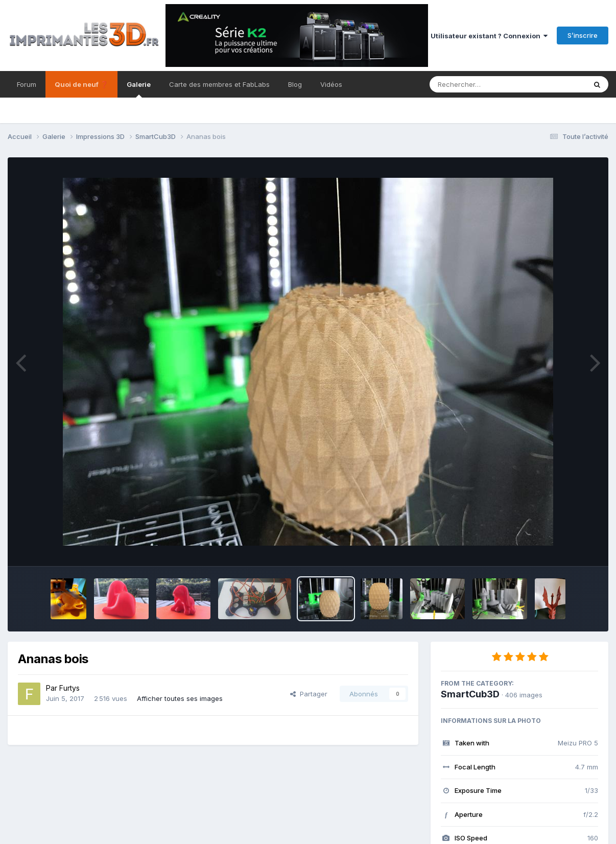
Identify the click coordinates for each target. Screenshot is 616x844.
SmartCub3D (470, 694)
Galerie (139, 89)
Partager (309, 694)
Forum (27, 84)
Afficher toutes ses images (180, 698)
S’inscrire (583, 35)
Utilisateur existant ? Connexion (489, 36)
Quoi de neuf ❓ (81, 84)
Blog (295, 84)
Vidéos (331, 84)
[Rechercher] (478, 84)
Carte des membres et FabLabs (219, 84)
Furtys (69, 688)
